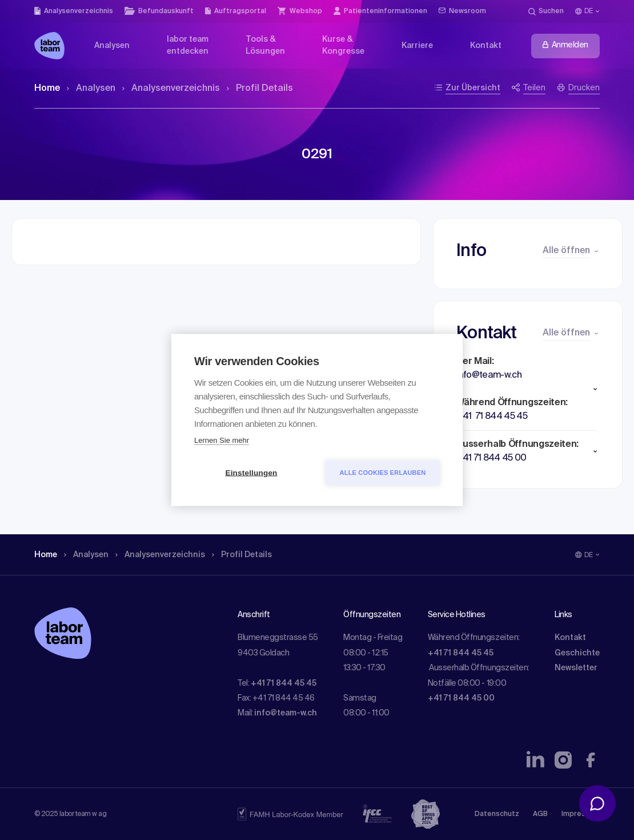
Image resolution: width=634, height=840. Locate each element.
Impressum (581, 814)
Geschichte (577, 653)
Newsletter (576, 668)
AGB (540, 814)
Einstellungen (251, 473)
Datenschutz (497, 814)
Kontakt (570, 638)
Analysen (91, 89)
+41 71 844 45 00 (461, 698)
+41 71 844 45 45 (284, 683)
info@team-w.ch (286, 713)
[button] (528, 389)
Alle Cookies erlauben (383, 473)
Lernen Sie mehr (222, 440)
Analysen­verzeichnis (171, 89)
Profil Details (260, 89)
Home (47, 89)
